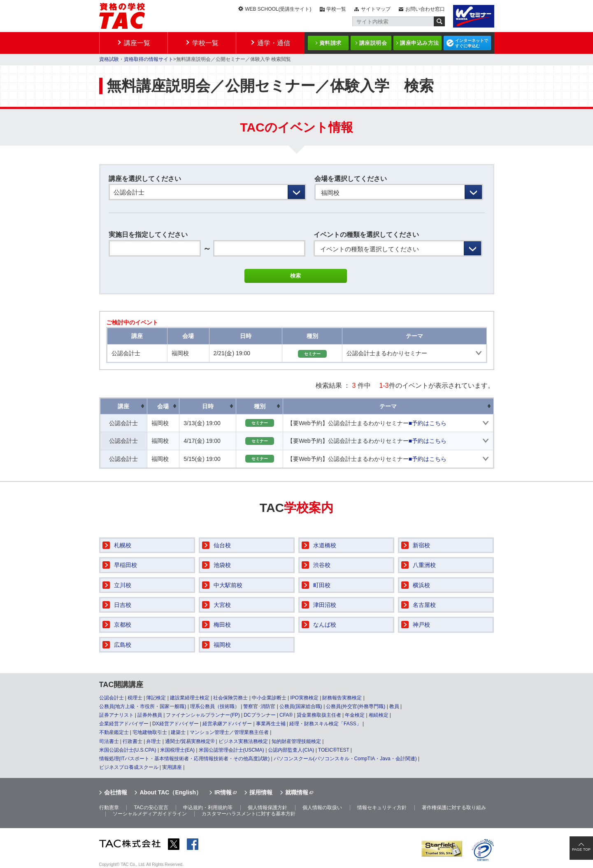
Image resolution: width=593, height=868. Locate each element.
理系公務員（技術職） (215, 706)
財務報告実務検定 (342, 698)
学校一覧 (336, 9)
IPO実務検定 (304, 698)
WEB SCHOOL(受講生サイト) (278, 9)
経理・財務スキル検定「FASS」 (325, 724)
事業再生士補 (271, 724)
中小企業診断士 (269, 698)
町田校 (322, 585)
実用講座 (172, 767)
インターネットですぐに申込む (472, 43)
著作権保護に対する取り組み (454, 808)
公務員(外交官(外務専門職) (356, 706)
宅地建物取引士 (150, 732)
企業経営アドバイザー (124, 724)
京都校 (123, 625)
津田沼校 (325, 605)
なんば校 (325, 625)
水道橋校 (325, 545)
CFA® (286, 715)
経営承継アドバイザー (227, 724)
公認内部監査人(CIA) (291, 750)
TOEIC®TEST (334, 750)
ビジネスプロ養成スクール (129, 767)
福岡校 (222, 645)
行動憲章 (109, 808)
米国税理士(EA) (177, 750)
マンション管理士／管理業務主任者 (229, 732)
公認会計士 (112, 698)
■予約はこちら (428, 423)
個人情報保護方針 (267, 808)
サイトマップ (376, 9)
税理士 (135, 698)
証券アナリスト (116, 715)
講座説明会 (373, 43)
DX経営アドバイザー (176, 724)
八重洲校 (424, 565)
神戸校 (421, 625)
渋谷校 (322, 565)
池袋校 (222, 565)
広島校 (123, 645)
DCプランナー (259, 715)
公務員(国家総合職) (301, 706)
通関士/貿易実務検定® (190, 741)
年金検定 (355, 715)
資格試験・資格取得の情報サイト (136, 59)
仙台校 (222, 545)
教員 (394, 706)
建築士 (178, 732)
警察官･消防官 (259, 706)
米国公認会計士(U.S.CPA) (128, 750)
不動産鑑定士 (114, 732)
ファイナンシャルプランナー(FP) (203, 715)
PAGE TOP (581, 849)
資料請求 (330, 43)
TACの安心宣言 (151, 808)
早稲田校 (126, 565)
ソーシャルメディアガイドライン (150, 814)
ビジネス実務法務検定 (243, 741)
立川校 (123, 585)
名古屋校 (424, 605)
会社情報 (116, 792)
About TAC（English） (171, 792)
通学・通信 (274, 43)
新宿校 (421, 545)
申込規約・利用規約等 (208, 808)
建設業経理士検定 (190, 698)
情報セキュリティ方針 (382, 808)
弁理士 (153, 741)
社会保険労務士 (230, 698)
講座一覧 (137, 43)
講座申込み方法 (420, 43)
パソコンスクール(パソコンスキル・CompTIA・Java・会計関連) (345, 759)
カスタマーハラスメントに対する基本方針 (249, 814)
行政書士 (133, 741)
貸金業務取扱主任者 (319, 715)
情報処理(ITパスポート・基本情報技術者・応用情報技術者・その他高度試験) (185, 759)
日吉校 (123, 605)
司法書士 (109, 741)
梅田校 (222, 625)
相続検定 (379, 715)
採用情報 (261, 792)
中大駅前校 (228, 585)
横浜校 (421, 585)
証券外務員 (150, 715)
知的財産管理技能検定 (296, 741)
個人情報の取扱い (322, 808)
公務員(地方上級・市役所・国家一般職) (143, 706)
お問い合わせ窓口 (425, 9)
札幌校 (123, 545)
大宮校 (222, 605)
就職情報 (297, 792)
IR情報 (223, 792)
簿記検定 (156, 698)
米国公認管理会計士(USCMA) (231, 750)
